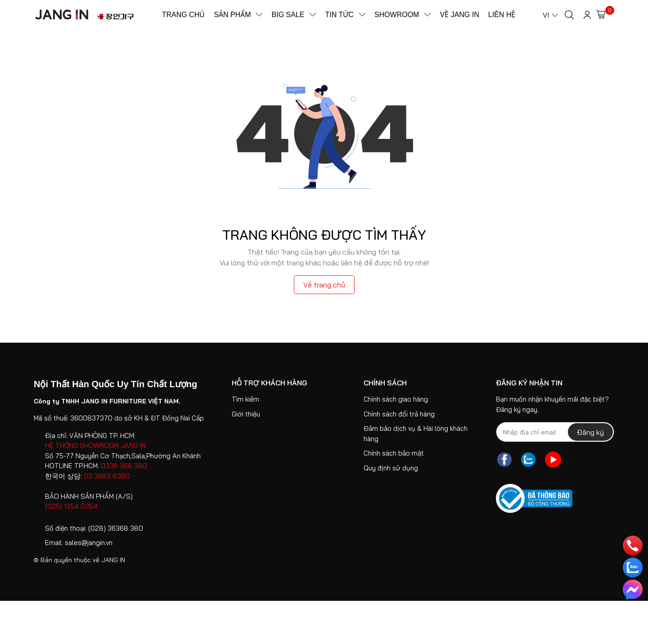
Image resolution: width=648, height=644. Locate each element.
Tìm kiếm (245, 399)
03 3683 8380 (107, 476)
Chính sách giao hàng (396, 399)
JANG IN (113, 560)
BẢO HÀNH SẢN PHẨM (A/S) (89, 496)
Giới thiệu (246, 414)
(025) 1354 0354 (71, 506)
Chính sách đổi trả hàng (399, 414)
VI (546, 15)
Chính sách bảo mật (394, 453)
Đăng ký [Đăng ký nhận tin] (590, 432)
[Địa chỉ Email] (555, 432)
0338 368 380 (124, 466)
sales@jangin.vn (89, 543)
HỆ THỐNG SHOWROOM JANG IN (95, 445)
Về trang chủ (324, 285)
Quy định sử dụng (391, 468)
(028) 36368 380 (116, 528)
